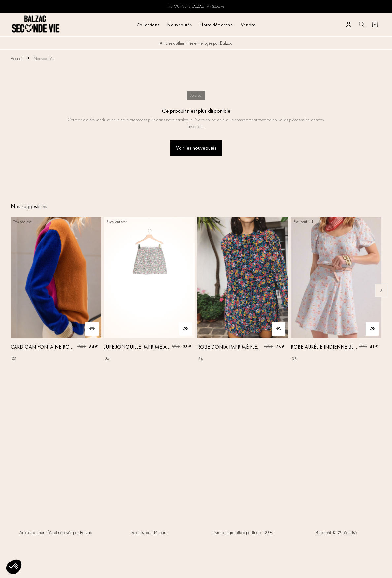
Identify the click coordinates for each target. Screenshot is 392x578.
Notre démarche (216, 25)
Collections (148, 25)
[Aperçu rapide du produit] (92, 329)
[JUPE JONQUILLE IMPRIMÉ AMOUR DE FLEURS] (149, 290)
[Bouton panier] (375, 25)
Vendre (248, 25)
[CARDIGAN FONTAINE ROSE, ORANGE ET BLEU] (56, 290)
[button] (14, 567)
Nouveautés (180, 25)
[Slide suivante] (381, 290)
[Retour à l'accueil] (36, 25)
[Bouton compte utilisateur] (348, 25)
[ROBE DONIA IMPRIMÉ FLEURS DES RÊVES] (243, 290)
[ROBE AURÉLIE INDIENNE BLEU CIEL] (336, 290)
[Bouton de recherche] (362, 25)
